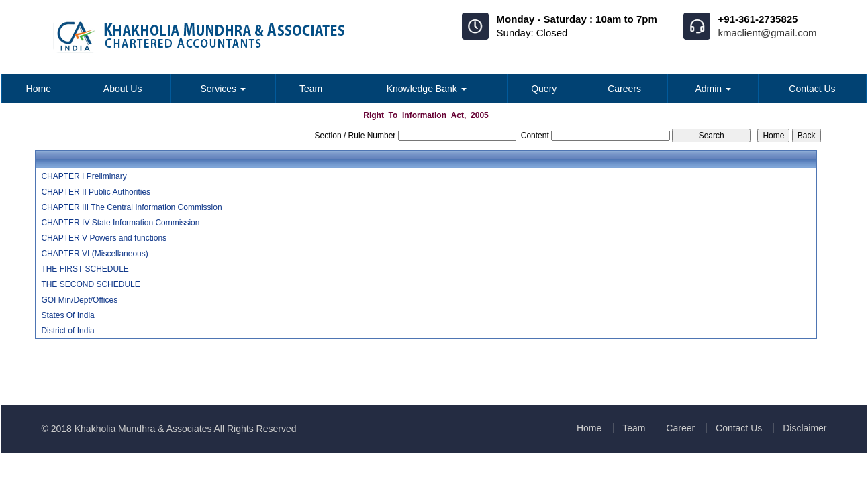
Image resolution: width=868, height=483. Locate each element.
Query (544, 89)
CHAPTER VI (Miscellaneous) (94, 254)
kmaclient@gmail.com (768, 33)
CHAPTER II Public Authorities (96, 192)
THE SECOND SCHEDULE (90, 284)
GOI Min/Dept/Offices (79, 300)
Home (39, 89)
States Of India (67, 315)
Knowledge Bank (427, 89)
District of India (67, 331)
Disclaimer (805, 428)
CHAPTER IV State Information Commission (120, 223)
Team (311, 89)
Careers (624, 89)
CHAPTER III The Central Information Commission (131, 207)
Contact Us (812, 89)
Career (680, 428)
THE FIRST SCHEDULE (85, 269)
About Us (123, 89)
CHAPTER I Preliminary (84, 176)
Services (223, 89)
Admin (713, 89)
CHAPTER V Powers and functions (104, 238)
